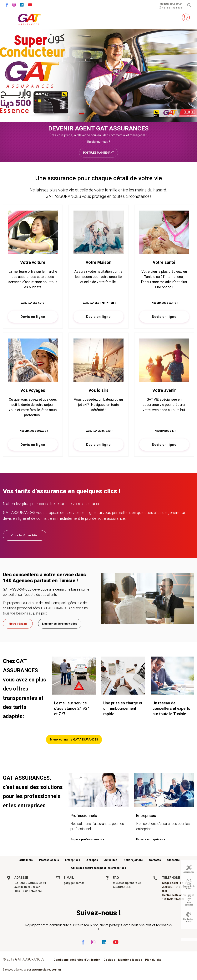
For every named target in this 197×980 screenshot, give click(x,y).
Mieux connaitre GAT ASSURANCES (74, 740)
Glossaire (173, 860)
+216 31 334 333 (170, 8)
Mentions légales (130, 960)
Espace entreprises (149, 839)
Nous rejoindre (133, 860)
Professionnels (49, 860)
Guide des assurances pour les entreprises (99, 868)
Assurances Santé (164, 303)
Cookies (109, 960)
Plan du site (153, 960)
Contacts (155, 860)
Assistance (189, 872)
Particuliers (25, 860)
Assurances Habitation (98, 303)
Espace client (184, 18)
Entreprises (73, 860)
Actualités (111, 860)
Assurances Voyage (33, 431)
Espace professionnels (86, 839)
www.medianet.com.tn (46, 970)
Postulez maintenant (98, 153)
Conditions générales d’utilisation (77, 960)
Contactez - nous (189, 920)
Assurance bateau (98, 431)
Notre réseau (18, 624)
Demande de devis (189, 887)
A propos (92, 860)
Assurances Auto (33, 303)
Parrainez (173, 18)
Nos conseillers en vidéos (60, 624)
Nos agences (189, 904)
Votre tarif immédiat (25, 535)
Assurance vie (164, 431)
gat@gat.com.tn (170, 4)
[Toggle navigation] (8, 18)
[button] (82, 114)
